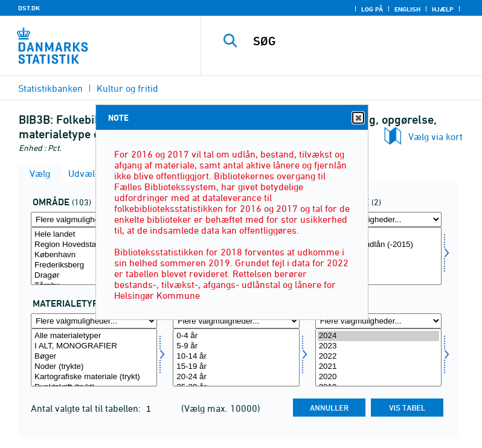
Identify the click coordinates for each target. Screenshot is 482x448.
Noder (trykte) (94, 367)
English (407, 9)
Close (358, 118)
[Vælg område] (94, 256)
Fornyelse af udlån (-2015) (378, 245)
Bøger (94, 357)
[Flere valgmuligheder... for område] (94, 219)
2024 (378, 336)
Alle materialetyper (94, 336)
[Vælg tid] (378, 357)
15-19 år (236, 367)
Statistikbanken (50, 88)
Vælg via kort (435, 136)
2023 (378, 346)
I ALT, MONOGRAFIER (94, 346)
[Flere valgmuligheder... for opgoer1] (378, 219)
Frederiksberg (94, 265)
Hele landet (94, 235)
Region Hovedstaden (94, 245)
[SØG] (359, 41)
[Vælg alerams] (236, 357)
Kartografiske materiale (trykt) (94, 377)
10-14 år (236, 357)
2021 (378, 367)
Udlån (378, 235)
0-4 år (236, 336)
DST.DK (29, 8)
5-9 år (236, 346)
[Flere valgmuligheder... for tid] (378, 321)
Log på (372, 9)
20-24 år (236, 377)
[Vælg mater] (94, 357)
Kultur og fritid (127, 88)
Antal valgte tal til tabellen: (87, 408)
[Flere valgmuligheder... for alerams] (236, 321)
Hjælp (443, 9)
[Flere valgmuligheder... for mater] (94, 321)
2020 (378, 377)
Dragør (94, 276)
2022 (378, 357)
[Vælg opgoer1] (378, 256)
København (94, 255)
